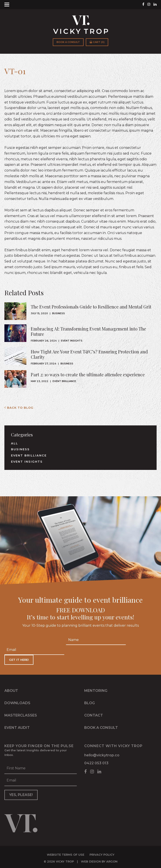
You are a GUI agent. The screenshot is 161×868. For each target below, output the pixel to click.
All (15, 443)
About (11, 690)
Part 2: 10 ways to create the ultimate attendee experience (88, 374)
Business (59, 313)
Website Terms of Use (66, 852)
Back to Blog (19, 408)
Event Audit (17, 726)
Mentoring (96, 690)
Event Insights (72, 341)
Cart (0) (97, 42)
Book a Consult (68, 42)
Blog (90, 702)
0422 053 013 (96, 762)
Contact (94, 714)
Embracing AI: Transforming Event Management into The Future (88, 331)
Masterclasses (21, 714)
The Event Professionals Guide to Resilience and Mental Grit (91, 307)
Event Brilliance (64, 381)
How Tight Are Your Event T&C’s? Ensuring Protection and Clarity (89, 354)
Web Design (91, 859)
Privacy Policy (102, 852)
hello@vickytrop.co (102, 754)
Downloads (17, 702)
